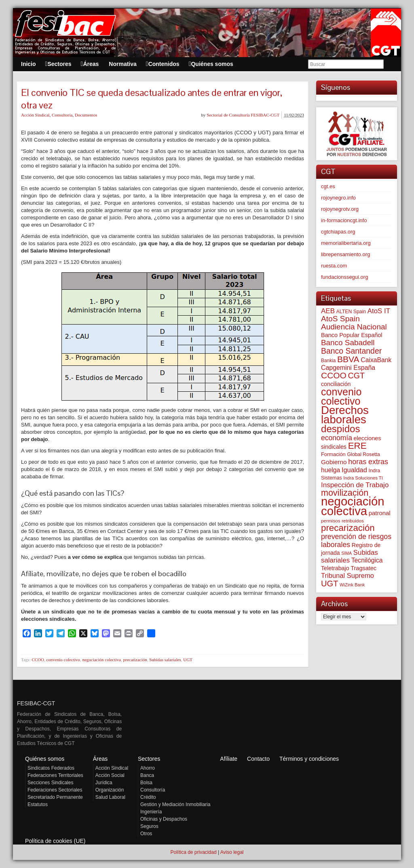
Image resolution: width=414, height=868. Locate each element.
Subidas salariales (165, 660)
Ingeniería (151, 812)
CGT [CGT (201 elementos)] (357, 376)
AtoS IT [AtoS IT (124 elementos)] (379, 311)
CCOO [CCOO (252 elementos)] (334, 375)
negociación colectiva (101, 660)
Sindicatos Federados (51, 768)
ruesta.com (334, 266)
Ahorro (148, 768)
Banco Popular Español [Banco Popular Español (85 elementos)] (352, 335)
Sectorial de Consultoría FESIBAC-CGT (243, 115)
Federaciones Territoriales (55, 775)
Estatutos (38, 804)
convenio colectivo (63, 660)
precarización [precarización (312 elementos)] (348, 528)
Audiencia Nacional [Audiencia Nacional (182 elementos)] (354, 327)
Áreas (100, 759)
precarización (135, 660)
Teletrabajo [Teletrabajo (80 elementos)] (335, 568)
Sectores (149, 759)
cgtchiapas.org (338, 232)
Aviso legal (232, 852)
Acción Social (110, 775)
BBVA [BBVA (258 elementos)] (348, 359)
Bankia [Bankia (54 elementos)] (328, 361)
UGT (188, 660)
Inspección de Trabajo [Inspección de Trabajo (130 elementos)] (355, 485)
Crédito (148, 797)
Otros (146, 834)
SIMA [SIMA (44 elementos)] (346, 553)
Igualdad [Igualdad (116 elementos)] (354, 470)
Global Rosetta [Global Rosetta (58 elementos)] (363, 454)
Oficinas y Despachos (164, 819)
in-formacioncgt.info (344, 220)
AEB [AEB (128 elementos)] (328, 311)
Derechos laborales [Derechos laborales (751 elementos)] (345, 415)
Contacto (258, 759)
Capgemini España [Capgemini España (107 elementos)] (348, 368)
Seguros (149, 826)
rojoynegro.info (338, 198)
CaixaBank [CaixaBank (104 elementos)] (376, 360)
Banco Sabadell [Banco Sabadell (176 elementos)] (348, 343)
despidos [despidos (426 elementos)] (341, 429)
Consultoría (62, 115)
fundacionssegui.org (344, 277)
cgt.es (328, 186)
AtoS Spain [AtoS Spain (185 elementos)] (340, 319)
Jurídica (104, 783)
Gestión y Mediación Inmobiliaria (175, 804)
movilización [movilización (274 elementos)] (345, 493)
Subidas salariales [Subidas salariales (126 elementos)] (350, 556)
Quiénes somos (45, 759)
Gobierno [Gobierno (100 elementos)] (334, 462)
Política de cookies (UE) (55, 841)
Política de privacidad (193, 852)
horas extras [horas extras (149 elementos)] (368, 462)
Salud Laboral (110, 797)
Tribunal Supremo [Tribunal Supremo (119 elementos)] (347, 576)
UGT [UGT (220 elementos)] (330, 584)
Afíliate (229, 759)
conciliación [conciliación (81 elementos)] (336, 384)
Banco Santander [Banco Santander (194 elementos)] (351, 351)
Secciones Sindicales (50, 783)
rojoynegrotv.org (340, 209)
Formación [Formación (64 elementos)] (333, 454)
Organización (110, 790)
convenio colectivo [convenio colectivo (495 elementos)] (341, 396)
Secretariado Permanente (55, 797)
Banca (147, 775)
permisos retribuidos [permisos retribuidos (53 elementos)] (342, 521)
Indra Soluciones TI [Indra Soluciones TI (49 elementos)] (363, 478)
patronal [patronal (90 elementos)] (380, 513)
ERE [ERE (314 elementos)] (357, 446)
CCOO (38, 660)
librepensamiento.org (345, 254)
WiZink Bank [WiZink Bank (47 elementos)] (352, 585)
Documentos (86, 115)
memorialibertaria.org (346, 243)
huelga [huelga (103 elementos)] (331, 470)
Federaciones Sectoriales (55, 790)
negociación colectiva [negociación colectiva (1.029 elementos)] (353, 506)
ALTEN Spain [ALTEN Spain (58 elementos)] (351, 312)
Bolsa (146, 783)
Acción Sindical (35, 115)
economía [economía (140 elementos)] (337, 438)
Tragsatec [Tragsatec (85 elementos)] (363, 568)
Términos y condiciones (309, 759)
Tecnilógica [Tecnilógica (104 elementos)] (367, 560)
